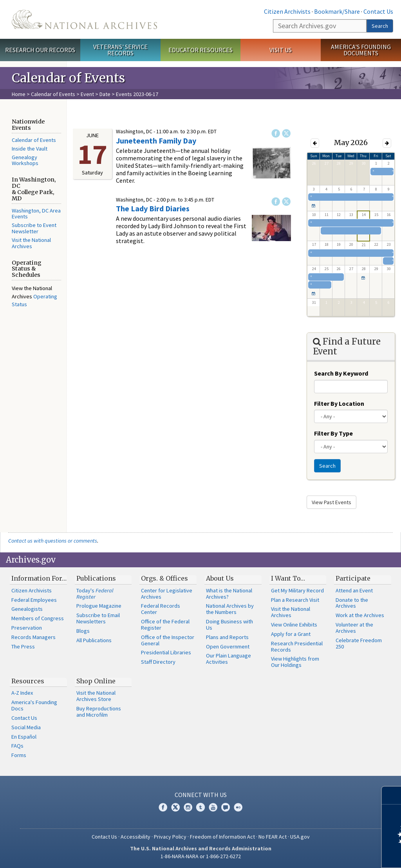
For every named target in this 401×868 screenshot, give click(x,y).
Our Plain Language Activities (228, 659)
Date (105, 94)
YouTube (213, 807)
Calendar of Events (53, 94)
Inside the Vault (30, 149)
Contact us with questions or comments (53, 541)
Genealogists (27, 609)
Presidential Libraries (166, 652)
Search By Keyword (341, 373)
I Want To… (288, 578)
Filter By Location (339, 403)
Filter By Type (333, 433)
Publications (96, 578)
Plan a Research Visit (295, 600)
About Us (220, 578)
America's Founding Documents (361, 50)
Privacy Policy (170, 837)
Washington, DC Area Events (36, 214)
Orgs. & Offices (164, 578)
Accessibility (135, 837)
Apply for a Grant (291, 634)
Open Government (228, 646)
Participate (353, 578)
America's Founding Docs (34, 705)
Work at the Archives (360, 615)
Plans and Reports (227, 637)
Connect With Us (201, 795)
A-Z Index (22, 693)
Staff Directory (158, 662)
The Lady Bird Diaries (153, 208)
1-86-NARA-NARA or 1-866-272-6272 (201, 856)
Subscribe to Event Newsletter (34, 228)
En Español (24, 737)
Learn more (331, 854)
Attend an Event (354, 590)
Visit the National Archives (31, 243)
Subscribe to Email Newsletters (98, 618)
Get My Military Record (297, 590)
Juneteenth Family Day (156, 141)
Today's (95, 594)
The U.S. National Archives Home (84, 19)
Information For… (39, 578)
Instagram (188, 807)
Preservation (27, 628)
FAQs (17, 746)
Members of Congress (38, 618)
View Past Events (331, 502)
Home (19, 94)
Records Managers (33, 637)
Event (87, 94)
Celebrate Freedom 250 (359, 643)
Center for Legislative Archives (167, 594)
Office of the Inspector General (168, 640)
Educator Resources (200, 50)
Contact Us (378, 11)
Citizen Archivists (287, 11)
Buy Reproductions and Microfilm (99, 712)
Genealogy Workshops (25, 160)
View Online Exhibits (294, 625)
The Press (23, 646)
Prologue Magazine (99, 606)
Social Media (26, 727)
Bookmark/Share (337, 11)
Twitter (286, 133)
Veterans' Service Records (120, 50)
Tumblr (200, 807)
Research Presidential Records (297, 646)
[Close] (392, 795)
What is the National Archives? (229, 594)
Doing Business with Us (229, 625)
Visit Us (281, 50)
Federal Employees (34, 600)
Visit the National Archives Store (96, 696)
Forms (19, 755)
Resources (28, 681)
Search (380, 26)
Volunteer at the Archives (354, 628)
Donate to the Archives (352, 603)
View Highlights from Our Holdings (295, 662)
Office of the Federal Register (165, 625)
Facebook (276, 133)
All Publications (94, 640)
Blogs (83, 631)
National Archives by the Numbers (230, 609)
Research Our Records (40, 50)
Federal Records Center (161, 609)
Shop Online (96, 681)
